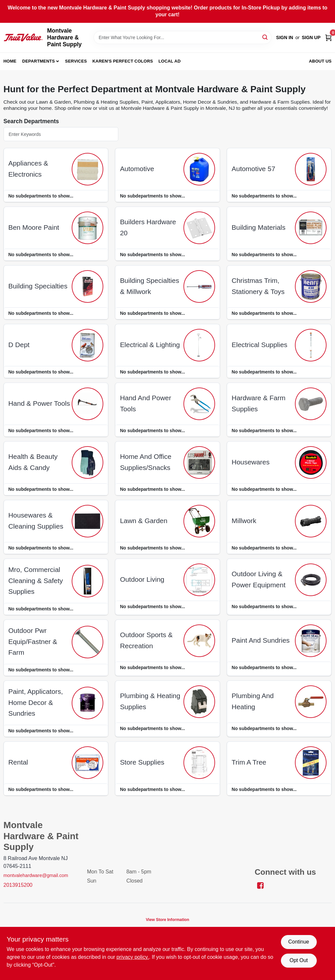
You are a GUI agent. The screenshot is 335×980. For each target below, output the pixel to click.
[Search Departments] (61, 134)
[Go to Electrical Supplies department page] (311, 345)
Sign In (284, 37)
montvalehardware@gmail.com (36, 875)
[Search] (265, 37)
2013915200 (18, 885)
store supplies (142, 762)
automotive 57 (254, 169)
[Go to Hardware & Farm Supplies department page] (311, 404)
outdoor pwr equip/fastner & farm (33, 641)
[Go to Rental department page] (87, 763)
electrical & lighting (150, 345)
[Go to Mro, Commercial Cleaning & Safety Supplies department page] (87, 581)
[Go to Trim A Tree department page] (311, 763)
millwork (244, 521)
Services (76, 61)
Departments (38, 61)
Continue (299, 942)
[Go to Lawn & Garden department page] (199, 521)
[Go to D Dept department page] (87, 345)
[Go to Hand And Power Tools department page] (199, 404)
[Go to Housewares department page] (311, 462)
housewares (251, 462)
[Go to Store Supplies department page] (199, 763)
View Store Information (167, 920)
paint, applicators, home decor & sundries (36, 702)
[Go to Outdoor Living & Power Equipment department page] (311, 580)
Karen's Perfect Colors (123, 61)
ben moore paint (34, 227)
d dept (19, 345)
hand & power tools (39, 403)
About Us (320, 61)
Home (10, 61)
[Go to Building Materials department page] (311, 228)
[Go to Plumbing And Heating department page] (311, 702)
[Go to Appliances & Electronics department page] (87, 169)
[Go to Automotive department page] (199, 169)
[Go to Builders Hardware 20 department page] (199, 228)
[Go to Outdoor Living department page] (199, 580)
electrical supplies (260, 345)
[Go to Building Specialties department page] (87, 286)
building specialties (38, 286)
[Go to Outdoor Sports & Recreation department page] (199, 641)
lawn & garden (144, 521)
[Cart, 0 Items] (328, 37)
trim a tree (249, 762)
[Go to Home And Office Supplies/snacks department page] (199, 462)
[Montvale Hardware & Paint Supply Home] (23, 37)
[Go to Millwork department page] (311, 521)
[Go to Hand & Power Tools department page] (87, 404)
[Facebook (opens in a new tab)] (260, 885)
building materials (259, 227)
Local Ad (169, 61)
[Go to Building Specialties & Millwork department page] (199, 286)
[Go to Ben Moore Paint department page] (87, 228)
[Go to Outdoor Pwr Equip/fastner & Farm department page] (87, 642)
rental (18, 762)
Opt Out (299, 960)
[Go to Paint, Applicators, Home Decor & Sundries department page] (87, 703)
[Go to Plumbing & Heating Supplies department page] (199, 702)
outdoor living (142, 579)
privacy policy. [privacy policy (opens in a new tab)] (133, 957)
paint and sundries (261, 640)
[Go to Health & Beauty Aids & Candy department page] (87, 462)
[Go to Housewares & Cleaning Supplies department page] (87, 521)
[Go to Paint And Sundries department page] (311, 641)
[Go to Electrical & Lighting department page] (199, 345)
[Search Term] (183, 37)
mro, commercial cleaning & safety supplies (36, 580)
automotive (137, 169)
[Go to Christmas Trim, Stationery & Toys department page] (311, 286)
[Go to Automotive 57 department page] (311, 169)
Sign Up (311, 37)
